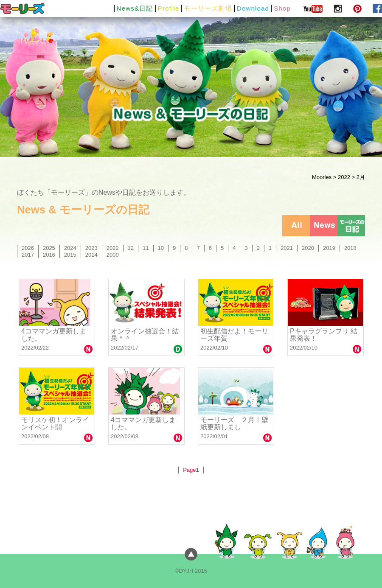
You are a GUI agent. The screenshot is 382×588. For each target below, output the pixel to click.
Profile (169, 8)
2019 (329, 248)
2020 (308, 248)
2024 (70, 248)
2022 (344, 177)
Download (253, 8)
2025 (49, 248)
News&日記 (135, 8)
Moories (322, 177)
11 (146, 248)
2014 (91, 255)
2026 (28, 248)
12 (131, 248)
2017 (28, 255)
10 (161, 248)
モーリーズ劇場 (208, 8)
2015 (70, 255)
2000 (113, 255)
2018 (350, 248)
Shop (282, 8)
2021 (287, 248)
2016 (49, 255)
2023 (91, 248)
